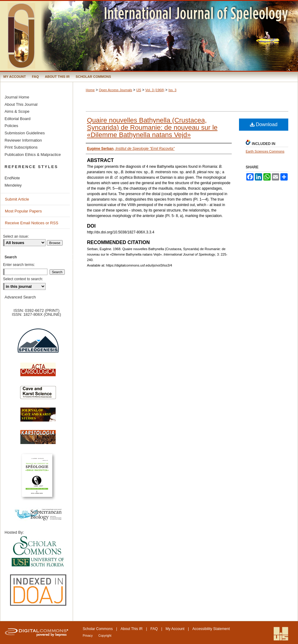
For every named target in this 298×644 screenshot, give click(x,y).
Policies (11, 126)
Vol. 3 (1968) (155, 90)
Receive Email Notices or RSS (32, 223)
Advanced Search (20, 297)
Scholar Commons (98, 629)
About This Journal (21, 104)
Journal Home (17, 97)
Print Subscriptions (21, 147)
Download (264, 124)
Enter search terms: (19, 265)
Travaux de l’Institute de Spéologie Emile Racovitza (38, 479)
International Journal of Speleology (149, 36)
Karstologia (38, 440)
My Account (175, 629)
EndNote (12, 178)
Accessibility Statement (211, 629)
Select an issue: (16, 236)
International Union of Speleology (281, 634)
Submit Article (17, 199)
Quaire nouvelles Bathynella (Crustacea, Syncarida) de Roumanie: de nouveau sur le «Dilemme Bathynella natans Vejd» (152, 127)
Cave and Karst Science (38, 395)
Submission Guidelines (25, 133)
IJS (139, 90)
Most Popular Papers (23, 211)
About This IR (132, 629)
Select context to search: (23, 279)
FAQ (154, 629)
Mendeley (13, 185)
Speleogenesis (38, 344)
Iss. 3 (172, 90)
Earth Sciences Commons (265, 151)
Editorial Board (17, 119)
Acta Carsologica (38, 373)
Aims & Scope (17, 111)
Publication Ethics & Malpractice (33, 155)
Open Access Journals (115, 90)
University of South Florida (38, 552)
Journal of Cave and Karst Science (38, 418)
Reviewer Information (23, 140)
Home (90, 90)
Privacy (88, 636)
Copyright (105, 636)
